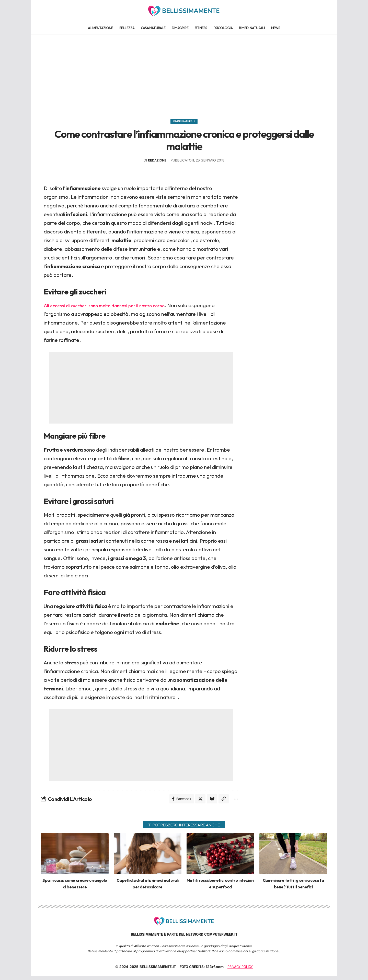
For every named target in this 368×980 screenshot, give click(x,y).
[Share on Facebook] (178, 802)
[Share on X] (198, 802)
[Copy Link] (222, 802)
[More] (235, 802)
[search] (323, 11)
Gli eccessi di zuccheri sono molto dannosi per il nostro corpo (113, 308)
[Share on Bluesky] (210, 802)
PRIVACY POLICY (240, 971)
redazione (157, 163)
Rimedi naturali (184, 122)
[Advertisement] (184, 74)
